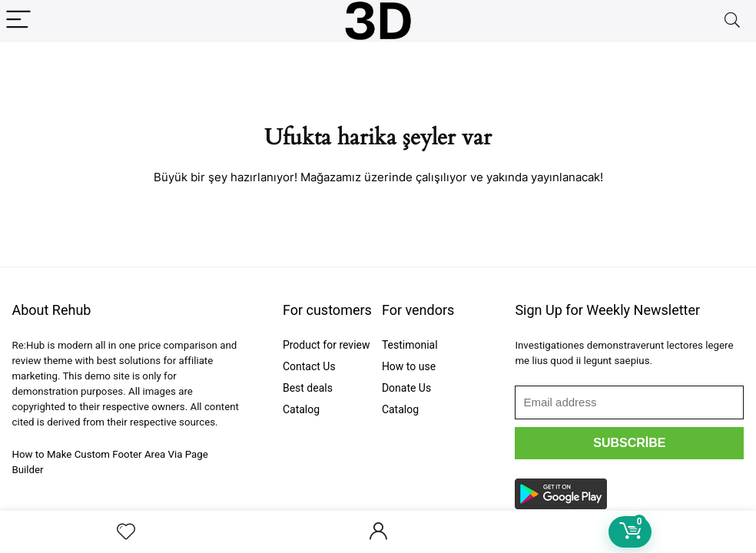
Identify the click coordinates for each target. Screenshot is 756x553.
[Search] (732, 20)
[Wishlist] (126, 532)
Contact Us (309, 366)
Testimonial (410, 345)
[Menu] (18, 20)
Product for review (327, 345)
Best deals (308, 388)
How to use (409, 366)
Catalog (301, 409)
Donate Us (406, 388)
